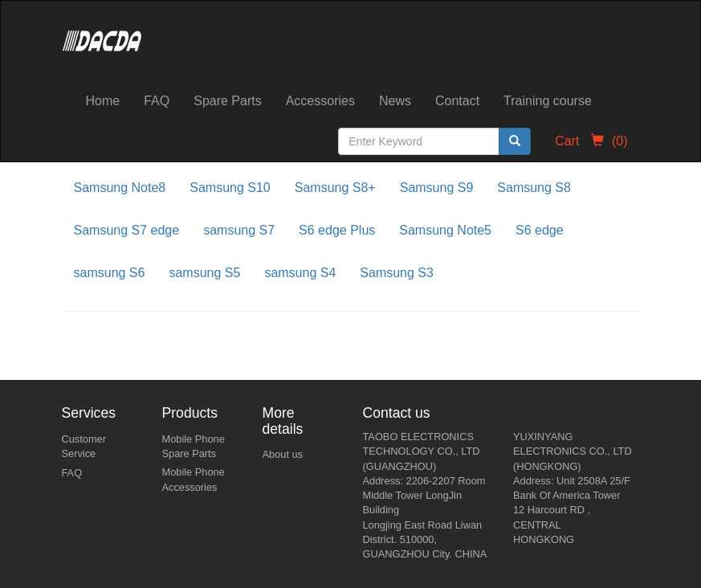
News (395, 101)
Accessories (320, 101)
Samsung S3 (397, 273)
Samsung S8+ (335, 188)
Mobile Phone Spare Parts (194, 446)
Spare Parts (227, 101)
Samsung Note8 (120, 188)
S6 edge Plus (337, 230)
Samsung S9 (437, 188)
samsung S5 (204, 273)
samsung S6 (110, 273)
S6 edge (540, 230)
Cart (591, 141)
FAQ (157, 101)
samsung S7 (239, 230)
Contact (457, 101)
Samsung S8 (534, 188)
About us (283, 454)
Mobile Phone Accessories (194, 479)
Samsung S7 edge (127, 230)
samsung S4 (300, 273)
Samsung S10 (230, 188)
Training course (548, 101)
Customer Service (84, 446)
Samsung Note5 (445, 230)
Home (103, 101)
